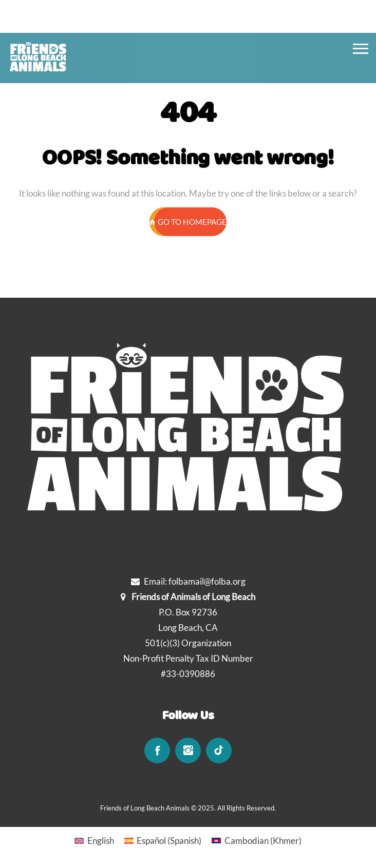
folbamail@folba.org (207, 581)
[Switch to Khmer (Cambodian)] (257, 840)
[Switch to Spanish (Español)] (163, 840)
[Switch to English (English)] (94, 840)
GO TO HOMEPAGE (188, 222)
